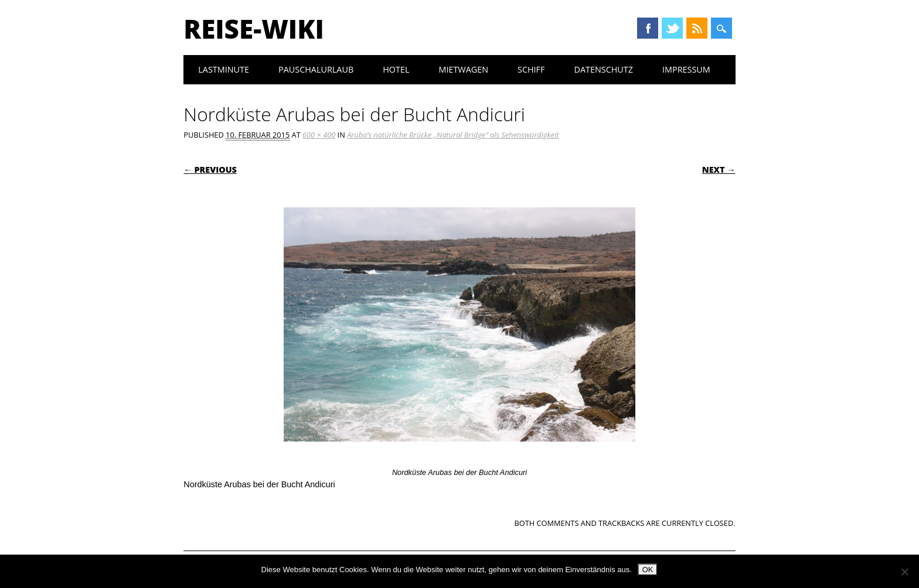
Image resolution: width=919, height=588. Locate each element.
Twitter (672, 28)
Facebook (648, 28)
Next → (719, 170)
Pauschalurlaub (316, 69)
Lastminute (224, 69)
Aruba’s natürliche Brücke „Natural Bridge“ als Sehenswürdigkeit (453, 135)
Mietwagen (463, 69)
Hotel (396, 69)
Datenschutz (603, 69)
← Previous (210, 170)
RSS (697, 28)
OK (648, 570)
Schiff (531, 69)
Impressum (686, 69)
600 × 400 (319, 135)
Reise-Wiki (253, 29)
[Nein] (904, 572)
